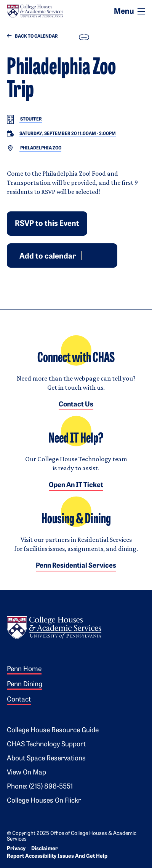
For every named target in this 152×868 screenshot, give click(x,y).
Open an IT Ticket (76, 485)
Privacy (16, 849)
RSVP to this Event (47, 224)
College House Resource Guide (53, 731)
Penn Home (24, 669)
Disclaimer (45, 849)
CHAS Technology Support (46, 745)
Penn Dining (25, 685)
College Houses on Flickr (44, 801)
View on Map (26, 773)
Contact (19, 700)
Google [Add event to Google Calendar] (88, 255)
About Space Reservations (46, 759)
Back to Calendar (32, 36)
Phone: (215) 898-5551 (40, 787)
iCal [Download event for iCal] (106, 255)
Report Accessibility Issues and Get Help (57, 856)
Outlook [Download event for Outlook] (97, 255)
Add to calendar (48, 256)
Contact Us (76, 405)
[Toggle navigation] (141, 11)
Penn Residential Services (76, 566)
